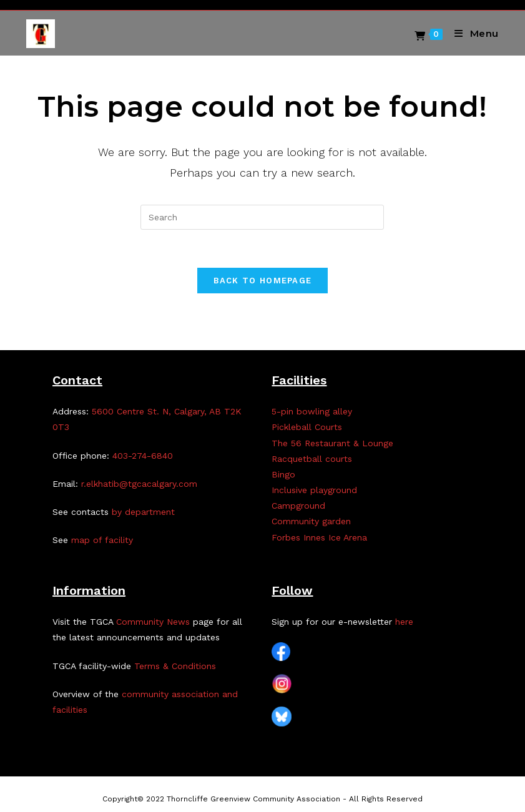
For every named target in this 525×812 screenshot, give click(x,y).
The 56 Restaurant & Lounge (332, 443)
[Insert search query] (262, 217)
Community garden (311, 521)
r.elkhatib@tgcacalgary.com (139, 484)
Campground (298, 506)
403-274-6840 (143, 456)
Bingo (283, 474)
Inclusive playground (314, 490)
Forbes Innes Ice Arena (319, 537)
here (404, 622)
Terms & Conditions (175, 666)
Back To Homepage (263, 281)
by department (143, 512)
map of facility (102, 540)
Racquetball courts (312, 459)
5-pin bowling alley (312, 411)
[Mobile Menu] (472, 33)
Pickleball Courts (307, 427)
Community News (153, 622)
